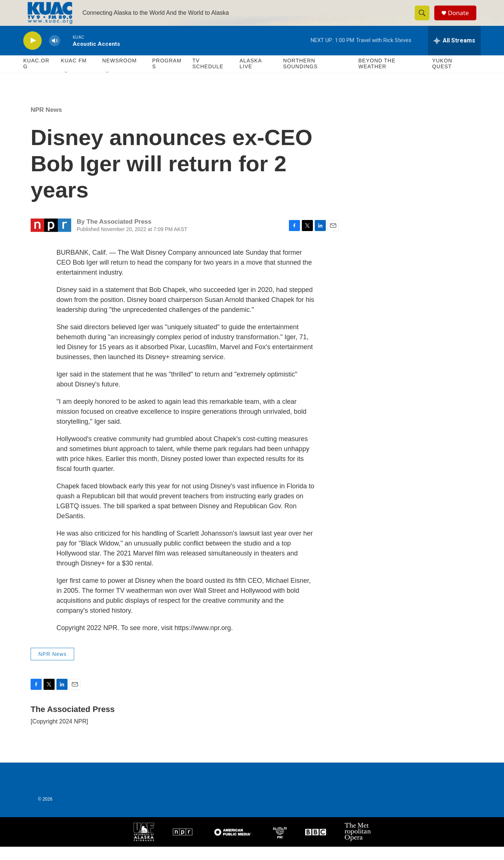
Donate (462, 19)
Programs (167, 77)
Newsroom (120, 74)
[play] (32, 54)
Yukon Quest (442, 77)
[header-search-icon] (425, 20)
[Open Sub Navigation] (66, 86)
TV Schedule (208, 77)
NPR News (46, 123)
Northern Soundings (300, 77)
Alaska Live (251, 77)
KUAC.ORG (36, 77)
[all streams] (454, 54)
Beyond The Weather (377, 77)
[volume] (55, 54)
